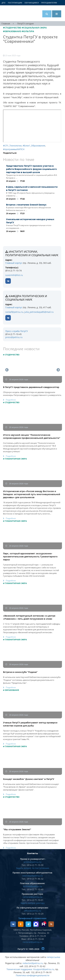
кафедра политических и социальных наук (26, 298)
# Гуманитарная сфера (15, 459)
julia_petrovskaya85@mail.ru (39, 312)
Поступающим (15, 3)
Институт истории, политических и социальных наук (32, 253)
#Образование (12, 31)
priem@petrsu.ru (33, 862)
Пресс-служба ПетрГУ (17, 331)
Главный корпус (14, 263)
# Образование (11, 690)
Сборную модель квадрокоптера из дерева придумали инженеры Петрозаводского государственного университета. (32, 394)
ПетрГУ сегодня (25, 24)
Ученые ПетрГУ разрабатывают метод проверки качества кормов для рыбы (30, 724)
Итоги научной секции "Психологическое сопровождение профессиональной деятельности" (32, 436)
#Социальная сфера (34, 28)
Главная (6, 24)
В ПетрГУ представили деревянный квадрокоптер (31, 387)
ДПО (4, 3)
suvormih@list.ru (14, 275)
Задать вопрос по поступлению (33, 868)
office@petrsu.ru (33, 911)
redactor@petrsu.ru (33, 963)
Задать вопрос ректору (32, 903)
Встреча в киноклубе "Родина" (20, 672)
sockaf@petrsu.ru (14, 312)
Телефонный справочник (32, 918)
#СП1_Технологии (12, 146)
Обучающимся (32, 3)
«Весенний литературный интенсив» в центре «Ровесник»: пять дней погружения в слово (29, 617)
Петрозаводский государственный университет (14, 13)
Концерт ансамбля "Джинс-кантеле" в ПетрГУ (29, 779)
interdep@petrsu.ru (33, 876)
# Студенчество (11, 355)
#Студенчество (12, 28)
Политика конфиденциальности (33, 975)
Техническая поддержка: (20, 969)
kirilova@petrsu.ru (33, 886)
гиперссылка (53, 957)
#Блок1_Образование (34, 146)
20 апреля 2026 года (17, 380)
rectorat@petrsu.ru (32, 897)
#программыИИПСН (14, 149)
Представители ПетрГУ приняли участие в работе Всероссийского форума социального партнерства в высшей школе (31, 169)
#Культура (28, 31)
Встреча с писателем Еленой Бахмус (26, 205)
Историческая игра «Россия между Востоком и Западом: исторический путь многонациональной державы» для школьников (32, 494)
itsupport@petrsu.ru (44, 969)
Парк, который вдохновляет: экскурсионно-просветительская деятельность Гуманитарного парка (30, 557)
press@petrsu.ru (14, 337)
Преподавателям (49, 3)
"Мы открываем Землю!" (17, 829)
